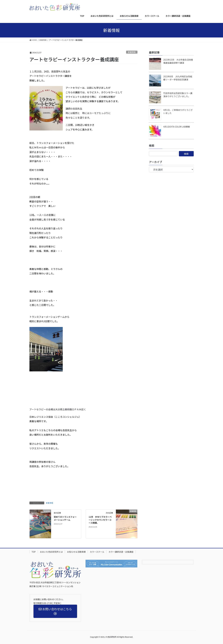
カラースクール (97, 552)
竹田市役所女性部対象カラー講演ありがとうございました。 (178, 95)
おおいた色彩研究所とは (51, 552)
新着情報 (132, 52)
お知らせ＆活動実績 (76, 552)
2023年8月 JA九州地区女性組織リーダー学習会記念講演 (178, 78)
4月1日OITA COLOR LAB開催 (177, 127)
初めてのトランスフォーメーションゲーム (65, 518)
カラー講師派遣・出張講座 (121, 552)
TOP (34, 552)
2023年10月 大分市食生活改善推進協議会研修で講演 (178, 61)
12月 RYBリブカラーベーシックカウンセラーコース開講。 (100, 520)
